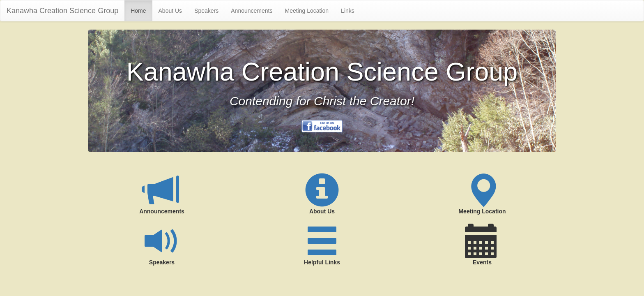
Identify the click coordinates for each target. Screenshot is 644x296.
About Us (170, 11)
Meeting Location (307, 11)
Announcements (252, 11)
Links (348, 11)
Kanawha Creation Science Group (62, 11)
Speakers (206, 11)
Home (138, 11)
